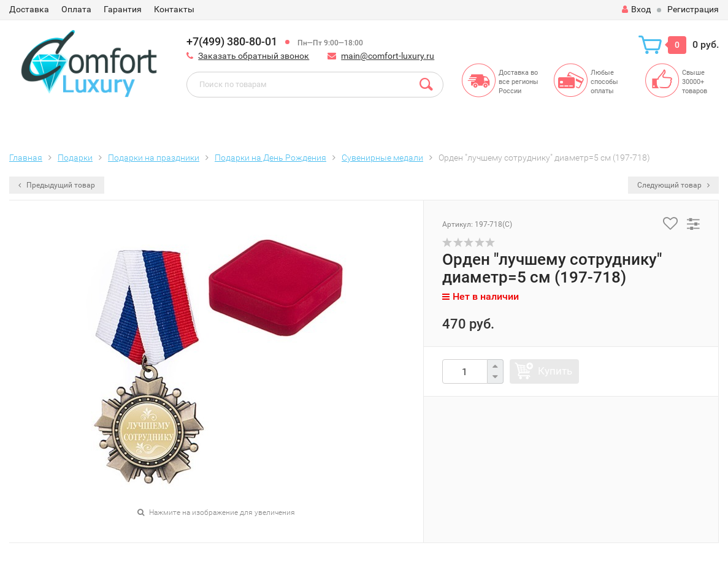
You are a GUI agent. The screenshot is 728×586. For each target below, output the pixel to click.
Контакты (174, 9)
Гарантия (123, 9)
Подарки (75, 158)
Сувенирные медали (382, 158)
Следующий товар (673, 185)
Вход (636, 9)
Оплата (76, 9)
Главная (26, 158)
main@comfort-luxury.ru (388, 56)
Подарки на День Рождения (270, 158)
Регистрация (693, 9)
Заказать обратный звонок (254, 56)
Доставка (29, 9)
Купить (555, 371)
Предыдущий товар (57, 185)
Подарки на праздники (154, 158)
